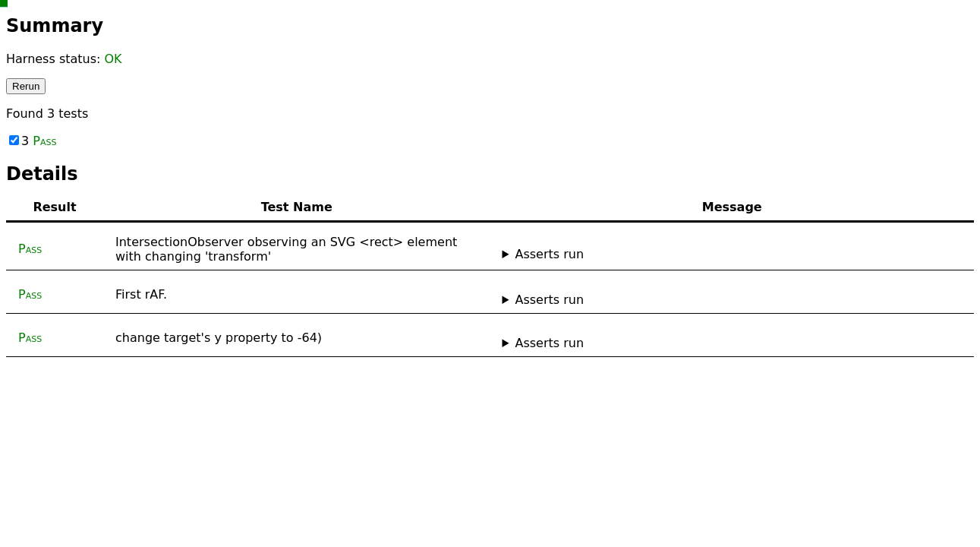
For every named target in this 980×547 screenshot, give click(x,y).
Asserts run (549, 254)
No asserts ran (733, 300)
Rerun (26, 86)
